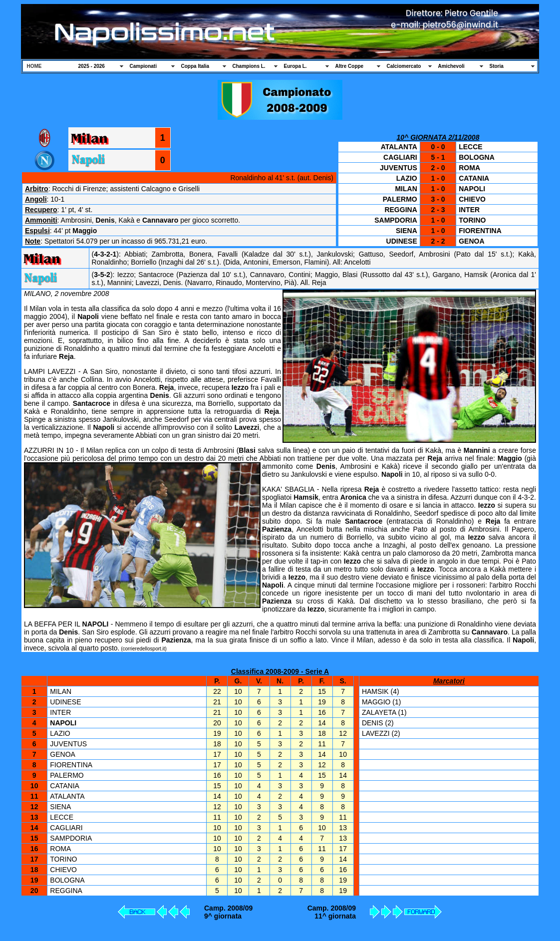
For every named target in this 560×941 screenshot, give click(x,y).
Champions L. (249, 66)
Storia (497, 66)
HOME (34, 66)
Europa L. (295, 66)
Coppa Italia (195, 66)
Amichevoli (451, 66)
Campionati (143, 66)
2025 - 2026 (92, 66)
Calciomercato (404, 66)
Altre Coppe (350, 66)
